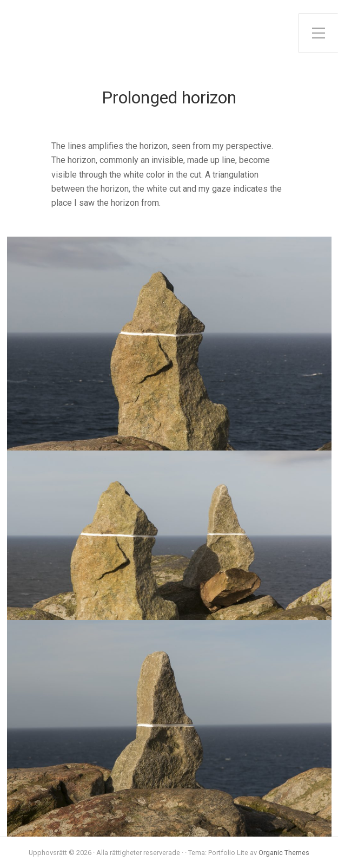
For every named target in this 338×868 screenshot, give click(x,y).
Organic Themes (284, 853)
